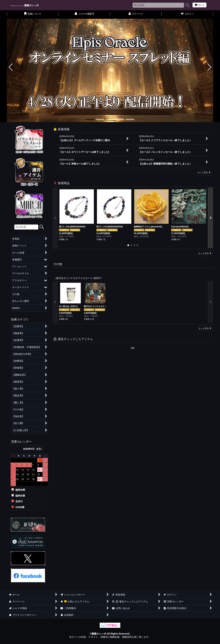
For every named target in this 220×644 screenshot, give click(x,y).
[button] (11, 67)
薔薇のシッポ (24, 5)
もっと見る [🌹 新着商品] (205, 253)
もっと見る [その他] (205, 328)
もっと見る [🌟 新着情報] (204, 172)
